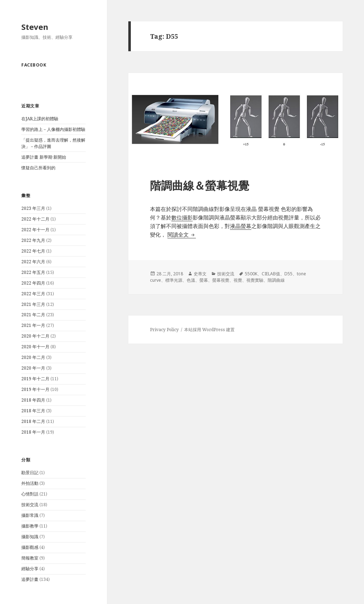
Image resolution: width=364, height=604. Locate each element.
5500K (251, 274)
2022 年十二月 (35, 219)
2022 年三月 (33, 294)
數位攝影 (182, 217)
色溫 (191, 280)
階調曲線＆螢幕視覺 (200, 185)
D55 (288, 274)
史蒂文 (200, 274)
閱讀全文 (182, 234)
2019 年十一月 (35, 389)
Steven (35, 27)
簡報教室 (30, 558)
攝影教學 (30, 526)
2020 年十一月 (35, 347)
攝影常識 (30, 515)
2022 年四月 (33, 283)
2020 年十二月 (35, 336)
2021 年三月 (33, 304)
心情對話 (30, 494)
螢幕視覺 (221, 280)
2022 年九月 (33, 240)
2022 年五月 (33, 272)
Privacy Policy (164, 330)
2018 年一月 (33, 432)
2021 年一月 (33, 325)
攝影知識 (30, 537)
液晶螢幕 (241, 226)
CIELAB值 (271, 274)
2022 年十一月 (35, 230)
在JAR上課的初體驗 (40, 119)
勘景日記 (30, 473)
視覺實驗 (255, 280)
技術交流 (30, 505)
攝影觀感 (30, 547)
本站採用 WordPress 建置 (209, 330)
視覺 (238, 280)
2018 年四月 (33, 400)
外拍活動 (30, 483)
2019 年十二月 (35, 379)
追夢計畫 (30, 579)
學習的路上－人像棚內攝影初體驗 (53, 129)
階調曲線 (276, 280)
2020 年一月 (33, 368)
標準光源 (174, 280)
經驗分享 (30, 569)
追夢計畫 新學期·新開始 (44, 157)
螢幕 (204, 280)
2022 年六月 (33, 262)
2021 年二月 (33, 315)
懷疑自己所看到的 (38, 168)
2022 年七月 (33, 251)
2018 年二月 (33, 421)
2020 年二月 (33, 357)
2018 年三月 (33, 411)
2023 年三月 (33, 208)
